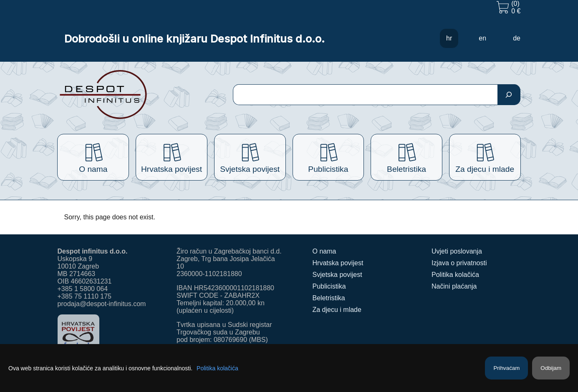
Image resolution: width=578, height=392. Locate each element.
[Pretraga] (509, 95)
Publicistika (329, 286)
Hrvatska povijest (338, 263)
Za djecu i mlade (337, 310)
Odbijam (551, 368)
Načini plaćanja (454, 286)
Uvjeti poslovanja (457, 251)
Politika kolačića (455, 275)
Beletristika (329, 298)
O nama (324, 251)
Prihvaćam (506, 368)
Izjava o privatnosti (459, 263)
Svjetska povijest (337, 275)
